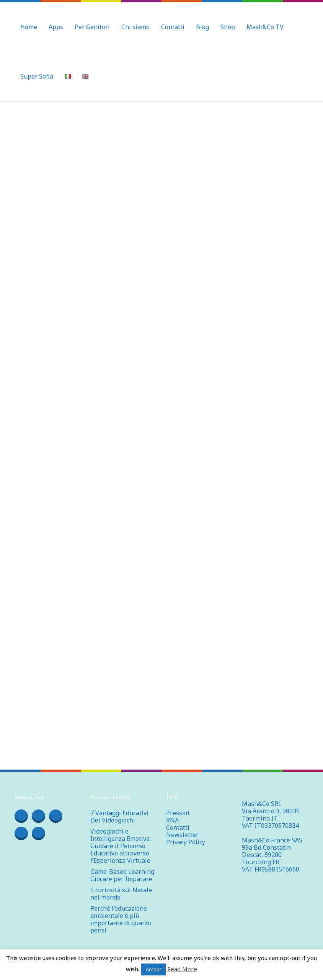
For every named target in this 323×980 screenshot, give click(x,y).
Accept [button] (153, 969)
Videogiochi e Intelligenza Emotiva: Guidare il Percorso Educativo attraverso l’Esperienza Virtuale (121, 846)
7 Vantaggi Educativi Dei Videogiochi (119, 817)
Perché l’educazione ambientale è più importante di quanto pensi (121, 919)
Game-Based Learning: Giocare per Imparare (123, 875)
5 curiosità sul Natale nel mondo (121, 894)
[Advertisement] (161, 159)
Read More (182, 969)
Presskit (178, 813)
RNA (172, 820)
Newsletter (182, 835)
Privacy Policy (186, 842)
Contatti (178, 827)
